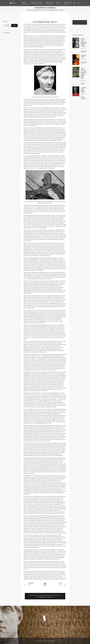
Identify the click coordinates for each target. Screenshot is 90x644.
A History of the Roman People (83, 90)
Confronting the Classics (53, 10)
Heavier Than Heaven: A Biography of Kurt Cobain (84, 42)
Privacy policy (51, 641)
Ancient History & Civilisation (38, 10)
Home (28, 10)
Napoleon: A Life (84, 56)
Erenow (37, 641)
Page (32, 584)
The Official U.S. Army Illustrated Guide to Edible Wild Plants (84, 73)
